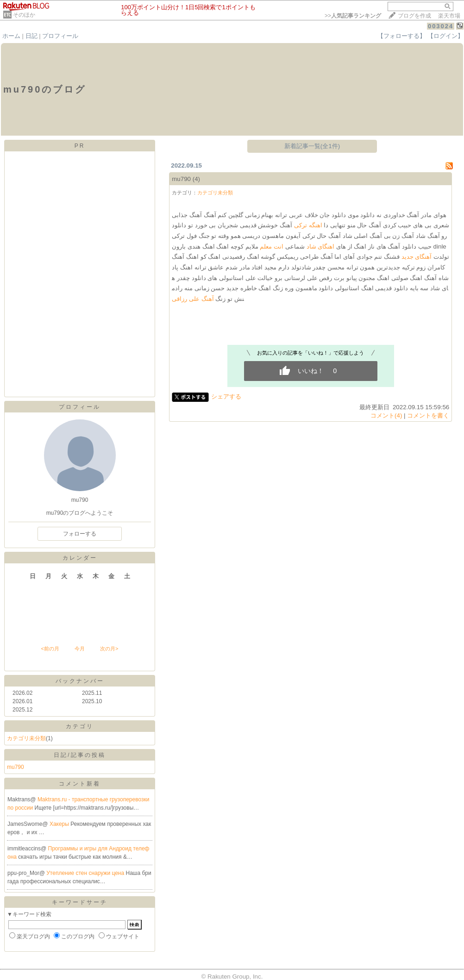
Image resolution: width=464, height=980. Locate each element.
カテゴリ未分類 (26, 738)
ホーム (11, 36)
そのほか (24, 15)
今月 (80, 649)
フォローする (80, 534)
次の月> (109, 649)
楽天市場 (449, 16)
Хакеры (60, 824)
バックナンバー (80, 681)
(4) (196, 179)
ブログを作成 (414, 16)
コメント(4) (386, 415)
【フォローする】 (401, 36)
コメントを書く (428, 415)
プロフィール (60, 36)
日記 (31, 36)
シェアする (226, 396)
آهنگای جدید (417, 257)
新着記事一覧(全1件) (312, 146)
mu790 (16, 767)
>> (353, 16)
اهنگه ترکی (308, 225)
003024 (441, 26)
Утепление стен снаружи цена (86, 873)
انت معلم (272, 247)
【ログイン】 (445, 36)
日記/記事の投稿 (79, 755)
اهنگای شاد (321, 247)
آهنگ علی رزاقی (193, 299)
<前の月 (50, 649)
